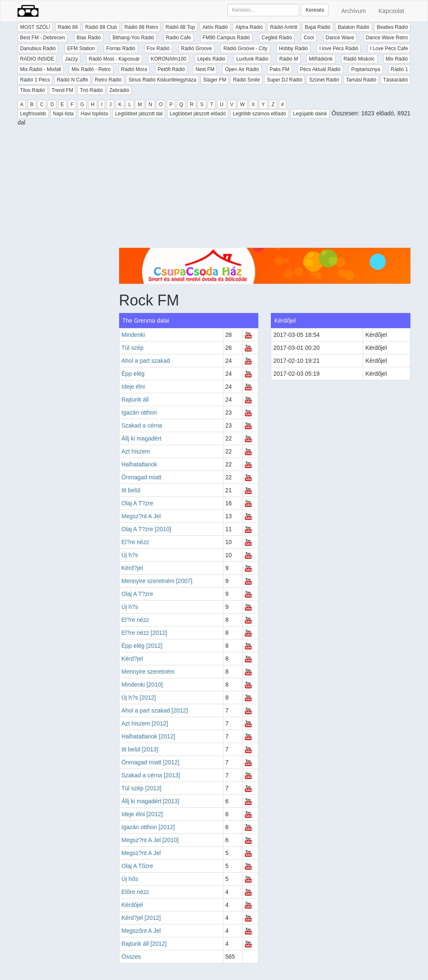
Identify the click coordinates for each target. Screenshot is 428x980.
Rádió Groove (196, 48)
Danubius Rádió (38, 48)
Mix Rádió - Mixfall (41, 69)
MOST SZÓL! (35, 27)
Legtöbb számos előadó (259, 114)
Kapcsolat (391, 11)
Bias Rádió (89, 38)
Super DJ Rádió (284, 80)
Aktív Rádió (215, 27)
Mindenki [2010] (142, 685)
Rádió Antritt (284, 27)
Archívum (353, 11)
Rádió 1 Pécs (35, 80)
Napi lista (63, 114)
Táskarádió (396, 80)
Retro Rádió (108, 80)
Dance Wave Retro (387, 38)
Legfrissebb (33, 114)
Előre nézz (135, 892)
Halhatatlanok (140, 464)
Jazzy (71, 59)
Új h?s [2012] (139, 697)
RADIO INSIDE (37, 59)
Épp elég (133, 374)
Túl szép (133, 348)
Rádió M (289, 59)
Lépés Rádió (211, 59)
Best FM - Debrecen (42, 38)
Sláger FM (215, 80)
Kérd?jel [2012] (141, 918)
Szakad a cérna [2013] (151, 775)
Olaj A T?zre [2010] (146, 529)
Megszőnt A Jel (141, 931)
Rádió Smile (246, 80)
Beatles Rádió (392, 27)
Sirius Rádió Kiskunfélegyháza (162, 80)
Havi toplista (94, 114)
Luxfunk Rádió (252, 59)
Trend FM (62, 90)
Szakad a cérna (142, 425)
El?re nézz (135, 542)
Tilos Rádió (33, 90)
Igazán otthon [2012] (148, 827)
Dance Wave (340, 38)
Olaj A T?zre (138, 503)
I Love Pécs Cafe (389, 48)
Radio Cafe (178, 38)
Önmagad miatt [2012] (151, 762)
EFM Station (81, 48)
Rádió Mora (134, 69)
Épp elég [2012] (142, 646)
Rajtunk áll (135, 400)
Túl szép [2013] (142, 788)
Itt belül (131, 490)
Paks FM (279, 69)
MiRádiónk (321, 59)
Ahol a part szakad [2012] (155, 710)
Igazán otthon (139, 412)
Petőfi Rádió (171, 69)
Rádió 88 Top (180, 27)
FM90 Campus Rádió (226, 38)
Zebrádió (119, 90)
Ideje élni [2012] (142, 814)
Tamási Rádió (361, 80)
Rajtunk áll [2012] (144, 944)
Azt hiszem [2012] (145, 723)
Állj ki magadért (142, 438)
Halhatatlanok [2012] (148, 736)
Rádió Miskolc (359, 59)
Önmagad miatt (142, 477)
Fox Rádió (158, 48)
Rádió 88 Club (101, 27)
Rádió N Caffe (73, 80)
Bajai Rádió (317, 27)
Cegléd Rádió (277, 38)
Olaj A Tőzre (138, 866)
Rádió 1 (399, 69)
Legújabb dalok (310, 114)
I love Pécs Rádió (339, 48)
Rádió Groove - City (245, 48)
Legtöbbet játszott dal (139, 114)
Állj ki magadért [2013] (151, 801)
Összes (131, 957)
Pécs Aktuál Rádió (320, 69)
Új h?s (130, 555)
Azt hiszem (136, 451)
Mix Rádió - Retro (91, 69)
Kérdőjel (132, 905)
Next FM (205, 69)
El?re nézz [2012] (144, 633)
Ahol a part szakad (146, 361)
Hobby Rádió (293, 48)
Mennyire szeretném (148, 672)
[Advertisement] (265, 189)
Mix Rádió (397, 59)
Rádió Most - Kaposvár (114, 59)
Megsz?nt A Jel (141, 516)
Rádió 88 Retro (141, 27)
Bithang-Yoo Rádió (133, 38)
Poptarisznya (366, 69)
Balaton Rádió (353, 27)
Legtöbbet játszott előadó (198, 114)
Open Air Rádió (242, 69)
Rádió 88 (68, 27)
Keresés (315, 10)
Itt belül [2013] (140, 749)
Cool (309, 38)
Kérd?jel (132, 568)
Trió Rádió (91, 90)
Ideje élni (133, 387)
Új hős (130, 879)
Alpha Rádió (249, 27)
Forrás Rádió (121, 48)
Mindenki (133, 335)
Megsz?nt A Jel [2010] (150, 840)
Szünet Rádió (324, 80)
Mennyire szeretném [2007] (157, 581)
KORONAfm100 (168, 59)
